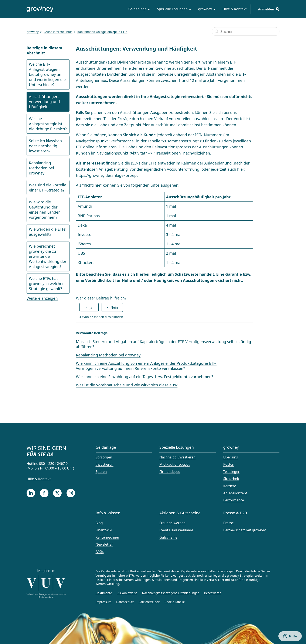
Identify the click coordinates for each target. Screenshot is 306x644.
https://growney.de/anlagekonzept (107, 175)
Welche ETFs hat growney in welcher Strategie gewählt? (46, 284)
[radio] (89, 307)
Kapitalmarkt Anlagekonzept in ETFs (102, 32)
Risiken (135, 571)
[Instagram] (71, 493)
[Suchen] (246, 31)
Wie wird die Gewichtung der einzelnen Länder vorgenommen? (44, 210)
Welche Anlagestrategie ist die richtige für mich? (48, 124)
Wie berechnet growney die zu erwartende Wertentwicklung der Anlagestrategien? (48, 256)
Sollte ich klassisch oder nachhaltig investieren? (45, 146)
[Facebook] (44, 493)
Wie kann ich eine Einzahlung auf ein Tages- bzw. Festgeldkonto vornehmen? (144, 377)
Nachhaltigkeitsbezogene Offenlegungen (171, 593)
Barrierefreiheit (149, 602)
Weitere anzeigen (42, 298)
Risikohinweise (127, 593)
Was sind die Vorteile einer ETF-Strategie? (47, 187)
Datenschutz (125, 602)
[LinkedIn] (31, 493)
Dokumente (104, 593)
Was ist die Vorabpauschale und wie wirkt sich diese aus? (127, 385)
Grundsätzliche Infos (58, 32)
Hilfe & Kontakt (233, 9)
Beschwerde (213, 593)
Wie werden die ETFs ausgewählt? (47, 232)
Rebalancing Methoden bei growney (41, 168)
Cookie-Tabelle (175, 602)
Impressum (104, 602)
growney (204, 9)
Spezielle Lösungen (171, 9)
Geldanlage (136, 9)
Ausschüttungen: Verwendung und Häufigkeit (44, 102)
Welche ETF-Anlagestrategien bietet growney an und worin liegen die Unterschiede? (47, 74)
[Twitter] (57, 493)
